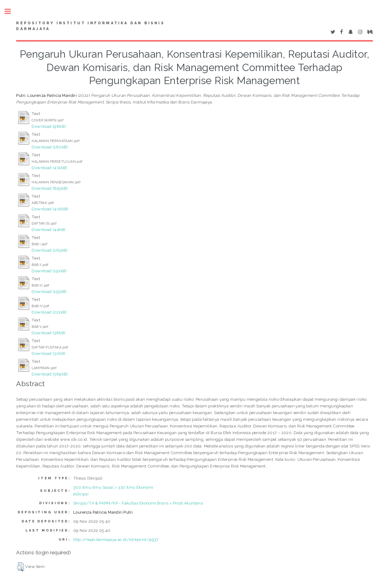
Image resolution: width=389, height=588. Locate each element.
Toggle (11, 11)
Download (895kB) (50, 188)
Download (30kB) (48, 353)
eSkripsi (81, 494)
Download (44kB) (48, 229)
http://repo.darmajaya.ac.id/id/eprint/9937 (116, 539)
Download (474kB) (49, 168)
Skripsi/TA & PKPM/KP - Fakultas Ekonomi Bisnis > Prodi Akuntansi (138, 503)
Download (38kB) (48, 333)
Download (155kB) (49, 291)
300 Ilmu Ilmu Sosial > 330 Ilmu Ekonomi (113, 487)
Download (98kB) (49, 126)
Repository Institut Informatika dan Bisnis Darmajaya (90, 26)
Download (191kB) (49, 271)
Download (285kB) (50, 250)
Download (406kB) (50, 209)
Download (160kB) (50, 147)
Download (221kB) (49, 312)
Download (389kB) (50, 374)
